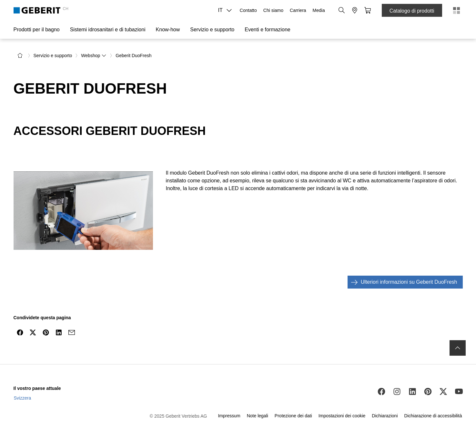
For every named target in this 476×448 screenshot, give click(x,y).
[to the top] (458, 348)
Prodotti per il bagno (37, 30)
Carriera (298, 10)
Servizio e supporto (212, 30)
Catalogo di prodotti (412, 11)
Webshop (94, 56)
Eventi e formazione (267, 30)
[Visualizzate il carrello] (368, 10)
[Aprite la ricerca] (342, 10)
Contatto (248, 10)
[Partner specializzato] (355, 10)
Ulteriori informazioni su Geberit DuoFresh (403, 282)
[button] (342, 10)
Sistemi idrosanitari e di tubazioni (108, 30)
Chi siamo (273, 10)
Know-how (168, 30)
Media (319, 10)
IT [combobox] (227, 10)
